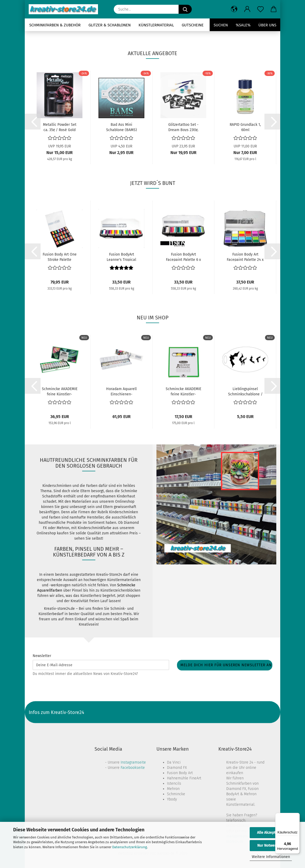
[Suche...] (185, 9)
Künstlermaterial (156, 25)
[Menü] (297, 816)
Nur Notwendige (271, 845)
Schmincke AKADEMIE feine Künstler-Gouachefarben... (60, 391)
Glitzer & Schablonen (110, 25)
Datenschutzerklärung (130, 847)
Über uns (267, 25)
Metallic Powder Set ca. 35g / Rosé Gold (60, 127)
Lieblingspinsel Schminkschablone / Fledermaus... (245, 391)
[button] (234, 9)
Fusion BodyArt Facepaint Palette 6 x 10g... (183, 257)
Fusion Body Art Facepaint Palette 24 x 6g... (245, 257)
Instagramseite (133, 762)
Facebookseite (133, 768)
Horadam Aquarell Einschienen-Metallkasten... (121, 391)
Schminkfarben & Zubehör (55, 25)
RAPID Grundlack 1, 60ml (245, 127)
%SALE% (243, 25)
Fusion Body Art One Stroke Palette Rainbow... (60, 257)
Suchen (221, 25)
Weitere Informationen (271, 857)
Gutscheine (193, 25)
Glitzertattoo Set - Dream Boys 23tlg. (183, 127)
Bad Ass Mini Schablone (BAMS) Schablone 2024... (122, 127)
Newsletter (42, 656)
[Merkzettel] (260, 9)
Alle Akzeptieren (271, 833)
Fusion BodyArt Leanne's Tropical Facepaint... (121, 257)
